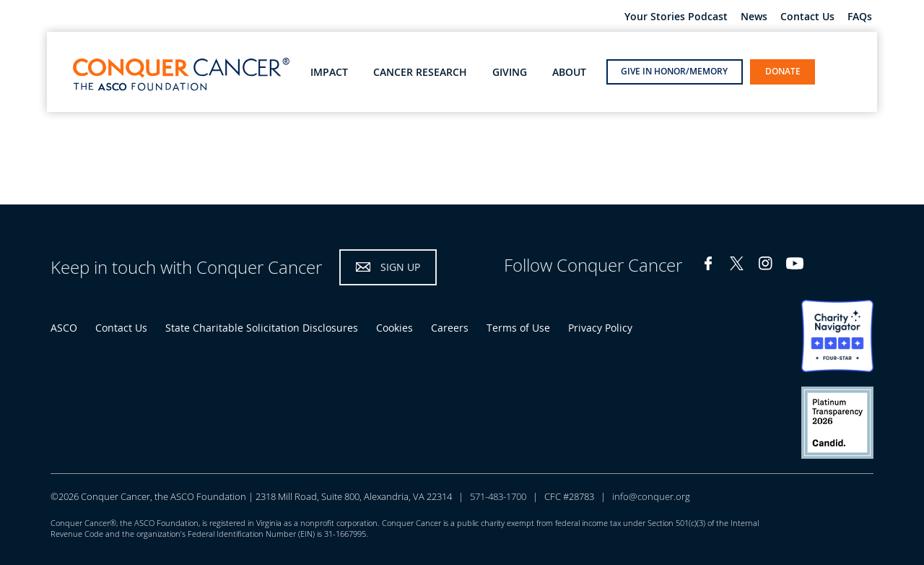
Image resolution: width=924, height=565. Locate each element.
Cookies (395, 328)
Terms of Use (518, 328)
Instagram (766, 263)
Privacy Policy (600, 328)
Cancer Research (420, 72)
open (837, 71)
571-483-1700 (498, 496)
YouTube (795, 263)
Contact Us (807, 17)
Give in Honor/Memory (674, 71)
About (569, 72)
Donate (783, 71)
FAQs (860, 17)
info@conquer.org (651, 496)
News (754, 17)
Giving (510, 72)
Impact (329, 72)
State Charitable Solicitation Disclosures (262, 328)
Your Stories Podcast (676, 17)
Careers (450, 328)
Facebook (708, 263)
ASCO (64, 328)
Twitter (737, 263)
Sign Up (400, 267)
